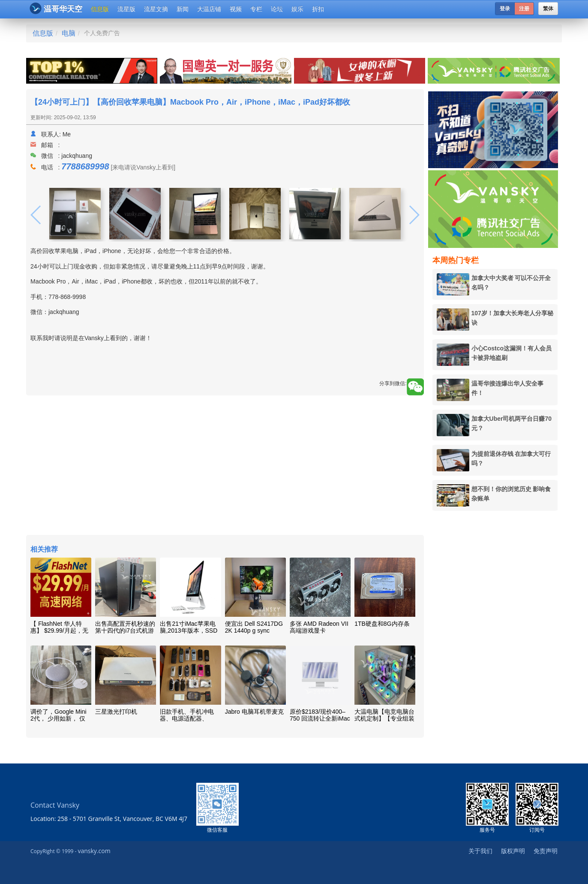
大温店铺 (209, 9)
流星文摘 (156, 9)
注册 (524, 9)
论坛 (277, 9)
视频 (236, 9)
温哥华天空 (56, 8)
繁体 (548, 9)
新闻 (183, 9)
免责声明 (546, 851)
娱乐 (297, 9)
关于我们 (480, 851)
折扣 (318, 9)
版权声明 (513, 851)
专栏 (256, 9)
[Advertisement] (225, 466)
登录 (505, 9)
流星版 (126, 9)
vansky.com (94, 851)
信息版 (100, 9)
